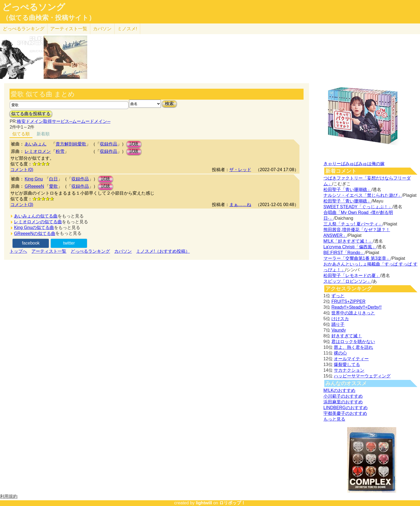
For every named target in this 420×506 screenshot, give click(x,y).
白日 (53, 179)
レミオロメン (38, 151)
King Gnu (34, 179)
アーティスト (69, 29)
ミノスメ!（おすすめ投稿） (163, 251)
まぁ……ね (240, 205)
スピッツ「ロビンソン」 (347, 281)
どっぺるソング (34, 7)
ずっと (338, 296)
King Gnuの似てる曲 (34, 227)
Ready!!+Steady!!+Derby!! (356, 307)
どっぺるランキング (90, 251)
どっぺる (24, 29)
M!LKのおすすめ (339, 390)
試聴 (134, 144)
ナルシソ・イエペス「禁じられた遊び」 (363, 195)
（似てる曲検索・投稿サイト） (49, 18)
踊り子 (338, 324)
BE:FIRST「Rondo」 (344, 253)
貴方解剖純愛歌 (71, 144)
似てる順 (21, 134)
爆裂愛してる (347, 364)
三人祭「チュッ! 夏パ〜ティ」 (353, 224)
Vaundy (339, 330)
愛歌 (53, 186)
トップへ (18, 251)
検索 (169, 104)
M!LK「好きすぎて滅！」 (348, 241)
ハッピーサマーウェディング (362, 376)
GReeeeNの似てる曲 (34, 233)
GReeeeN (34, 186)
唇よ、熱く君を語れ (353, 347)
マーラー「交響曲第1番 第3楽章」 (357, 258)
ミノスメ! (127, 29)
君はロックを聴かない (353, 342)
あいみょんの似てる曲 (36, 216)
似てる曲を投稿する (31, 114)
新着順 (43, 134)
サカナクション (349, 370)
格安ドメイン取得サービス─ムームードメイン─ (64, 121)
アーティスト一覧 (49, 251)
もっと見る (334, 419)
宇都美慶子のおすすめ (345, 413)
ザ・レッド (240, 170)
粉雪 (60, 151)
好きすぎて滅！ (347, 336)
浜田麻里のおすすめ (343, 402)
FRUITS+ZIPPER (348, 301)
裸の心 (340, 353)
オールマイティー (351, 359)
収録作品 (109, 144)
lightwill (204, 503)
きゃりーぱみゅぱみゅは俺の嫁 (354, 164)
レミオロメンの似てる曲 (38, 222)
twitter (69, 243)
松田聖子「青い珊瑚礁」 (347, 190)
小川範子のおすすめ (343, 396)
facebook (31, 243)
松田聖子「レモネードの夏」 (352, 276)
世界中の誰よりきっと (353, 313)
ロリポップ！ (232, 503)
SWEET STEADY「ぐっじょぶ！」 (358, 207)
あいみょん (35, 144)
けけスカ (340, 319)
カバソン (102, 29)
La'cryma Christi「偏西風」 (350, 247)
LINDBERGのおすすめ (346, 408)
